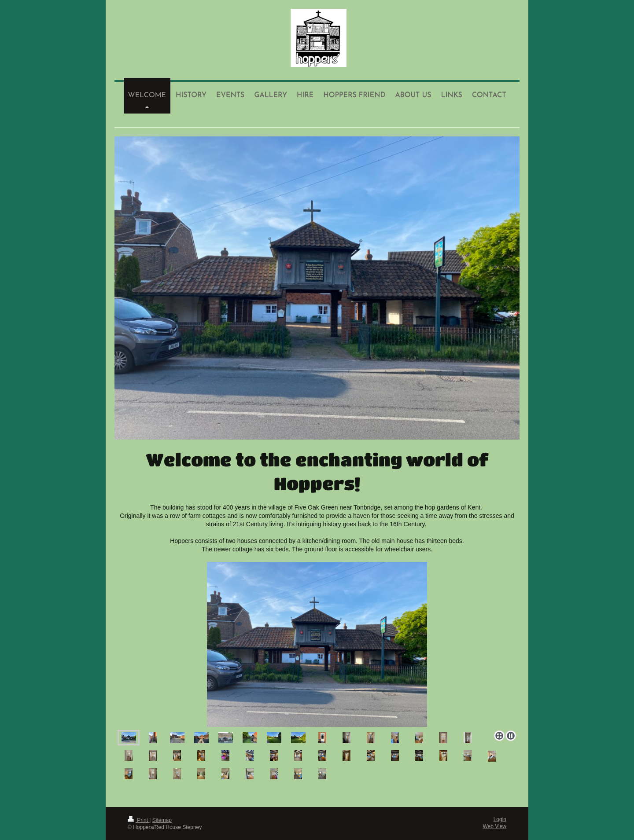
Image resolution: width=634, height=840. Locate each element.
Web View (494, 826)
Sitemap (162, 820)
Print (138, 820)
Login (500, 819)
